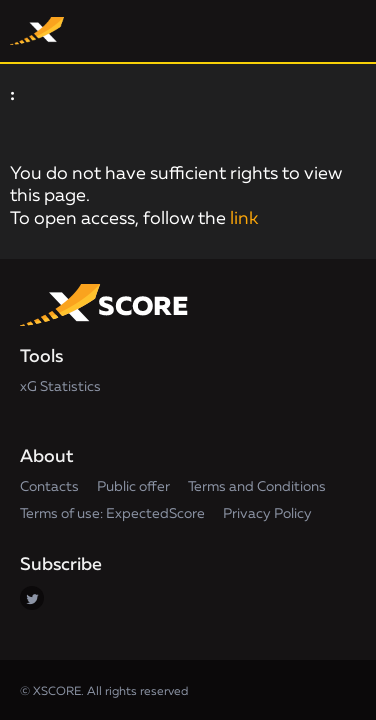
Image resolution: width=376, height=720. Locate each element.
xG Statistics (60, 387)
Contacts (49, 487)
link (244, 219)
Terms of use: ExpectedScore (112, 514)
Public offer (133, 487)
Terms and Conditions (257, 487)
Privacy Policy (267, 514)
